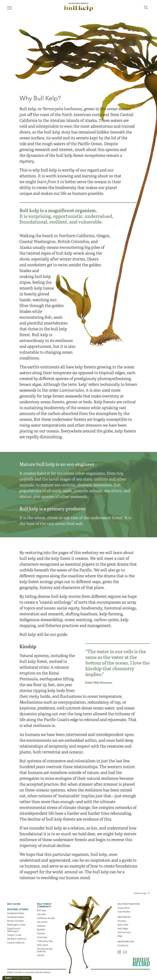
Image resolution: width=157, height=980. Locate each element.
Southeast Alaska (15, 917)
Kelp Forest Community (44, 905)
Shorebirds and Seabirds (45, 950)
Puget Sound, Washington (14, 930)
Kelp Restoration (128, 904)
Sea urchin (42, 922)
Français (17, 978)
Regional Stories (18, 909)
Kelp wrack (42, 945)
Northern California (17, 939)
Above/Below (126, 942)
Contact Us (123, 945)
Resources (124, 917)
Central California (16, 943)
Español (25, 978)
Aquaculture (124, 908)
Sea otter (41, 914)
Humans (41, 933)
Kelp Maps (123, 928)
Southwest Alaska (16, 913)
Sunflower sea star (46, 918)
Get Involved (124, 932)
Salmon (41, 955)
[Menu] (10, 8)
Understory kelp (45, 941)
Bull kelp (41, 910)
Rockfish (41, 930)
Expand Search (146, 8)
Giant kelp (42, 937)
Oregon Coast (14, 935)
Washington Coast (16, 925)
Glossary (122, 921)
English (9, 978)
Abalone (41, 926)
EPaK (120, 936)
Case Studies (124, 912)
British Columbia (15, 921)
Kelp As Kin (14, 904)
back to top (140, 893)
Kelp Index (123, 925)
